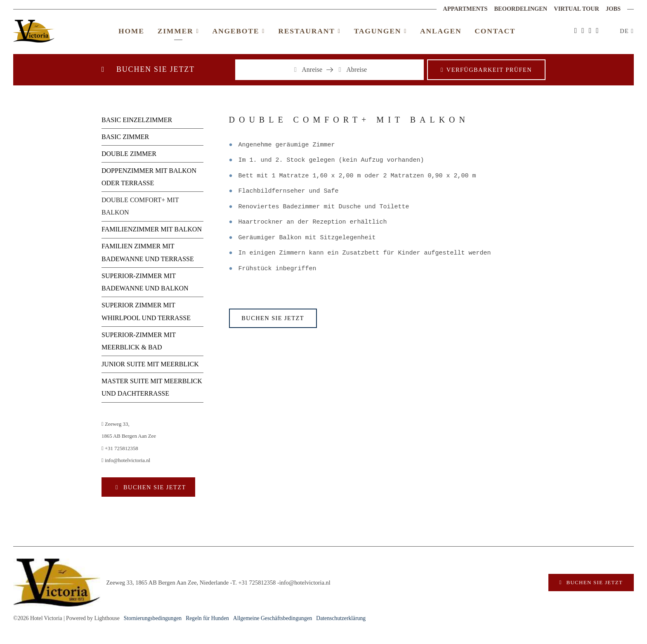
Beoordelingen (521, 9)
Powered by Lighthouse (93, 618)
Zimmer (178, 31)
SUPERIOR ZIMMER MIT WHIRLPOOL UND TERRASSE (146, 311)
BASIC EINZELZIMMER (137, 120)
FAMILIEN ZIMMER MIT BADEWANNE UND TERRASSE (148, 252)
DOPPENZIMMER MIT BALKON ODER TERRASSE (149, 177)
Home (131, 31)
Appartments (465, 9)
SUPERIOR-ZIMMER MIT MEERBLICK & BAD (139, 341)
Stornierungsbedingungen (153, 618)
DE (625, 31)
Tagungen (380, 31)
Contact (495, 31)
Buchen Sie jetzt (154, 487)
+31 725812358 (120, 448)
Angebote (238, 31)
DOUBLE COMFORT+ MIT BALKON (140, 206)
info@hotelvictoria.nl (126, 460)
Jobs (613, 9)
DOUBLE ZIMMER (129, 154)
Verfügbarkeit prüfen (489, 70)
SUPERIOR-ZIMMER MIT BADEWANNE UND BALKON (145, 282)
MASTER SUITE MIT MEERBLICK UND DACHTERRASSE (152, 387)
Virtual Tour (576, 9)
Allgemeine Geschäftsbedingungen (273, 618)
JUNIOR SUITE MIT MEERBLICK (150, 364)
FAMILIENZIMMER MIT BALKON (152, 229)
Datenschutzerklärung (341, 618)
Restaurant (309, 31)
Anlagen (441, 31)
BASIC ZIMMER (125, 137)
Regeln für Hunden (207, 618)
